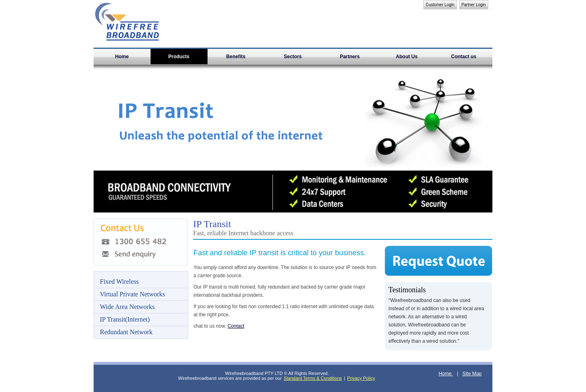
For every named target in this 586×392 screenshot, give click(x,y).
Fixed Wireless (120, 281)
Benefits (236, 57)
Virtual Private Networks (133, 294)
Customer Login (440, 5)
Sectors (293, 57)
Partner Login (474, 5)
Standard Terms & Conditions (313, 378)
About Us (407, 57)
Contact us (464, 57)
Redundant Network (126, 332)
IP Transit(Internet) (125, 319)
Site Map (472, 374)
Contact (236, 326)
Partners (350, 57)
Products (179, 57)
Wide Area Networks (127, 307)
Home (122, 57)
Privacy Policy (361, 378)
